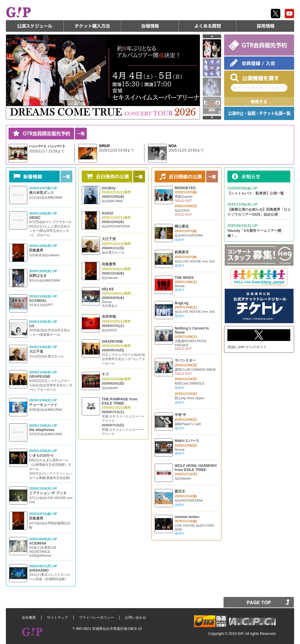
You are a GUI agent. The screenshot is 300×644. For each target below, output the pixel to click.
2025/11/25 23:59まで (186, 150)
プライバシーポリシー (96, 618)
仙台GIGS (109, 330)
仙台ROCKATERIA (116, 226)
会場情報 (150, 26)
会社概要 (29, 618)
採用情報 (265, 26)
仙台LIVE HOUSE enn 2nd (195, 261)
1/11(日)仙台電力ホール (46, 356)
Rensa (107, 302)
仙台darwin (110, 278)
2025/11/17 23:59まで (47, 151)
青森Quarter (184, 197)
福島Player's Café (188, 424)
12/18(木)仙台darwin (44, 255)
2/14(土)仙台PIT (41, 305)
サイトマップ (57, 618)
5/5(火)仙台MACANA (45, 280)
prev (212, 36)
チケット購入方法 (92, 26)
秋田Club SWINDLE (190, 383)
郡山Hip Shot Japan (189, 398)
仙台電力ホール (113, 252)
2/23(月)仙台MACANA (46, 434)
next (212, 118)
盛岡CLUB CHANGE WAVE (195, 370)
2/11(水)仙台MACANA (46, 197)
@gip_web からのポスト (247, 347)
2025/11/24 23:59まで (116, 150)
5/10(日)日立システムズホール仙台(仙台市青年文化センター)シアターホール (51, 385)
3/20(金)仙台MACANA (46, 410)
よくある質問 (208, 26)
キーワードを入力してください (258, 88)
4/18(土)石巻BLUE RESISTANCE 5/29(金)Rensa (43, 551)
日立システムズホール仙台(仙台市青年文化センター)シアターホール (123, 359)
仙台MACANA (112, 201)
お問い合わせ (136, 618)
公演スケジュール (35, 26)
